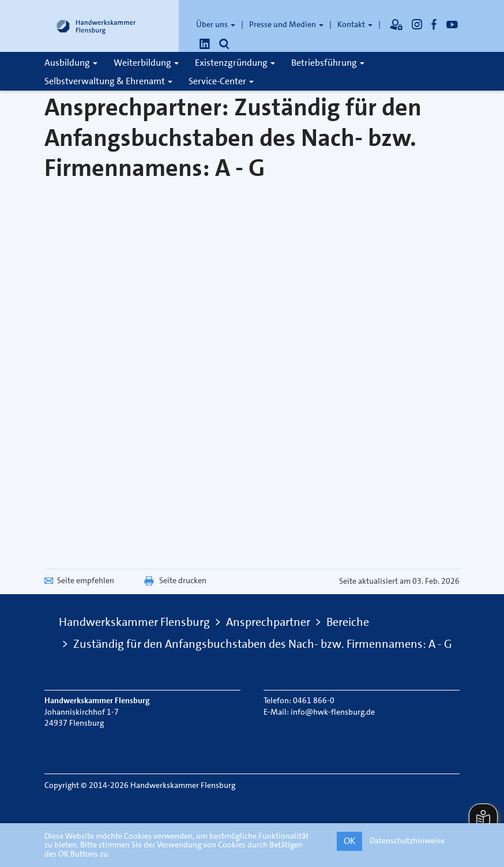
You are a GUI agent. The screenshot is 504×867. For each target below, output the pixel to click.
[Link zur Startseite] (96, 26)
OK (349, 841)
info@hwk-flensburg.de (333, 712)
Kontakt (355, 24)
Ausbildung (71, 63)
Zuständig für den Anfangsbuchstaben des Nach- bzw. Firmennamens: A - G (263, 644)
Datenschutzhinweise (407, 840)
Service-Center (221, 81)
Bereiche (348, 622)
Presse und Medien (286, 24)
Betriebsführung (328, 63)
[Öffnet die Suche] (224, 44)
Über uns (216, 24)
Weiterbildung (146, 63)
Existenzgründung (235, 63)
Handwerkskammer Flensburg (134, 622)
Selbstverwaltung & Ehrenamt (108, 81)
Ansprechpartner (268, 622)
